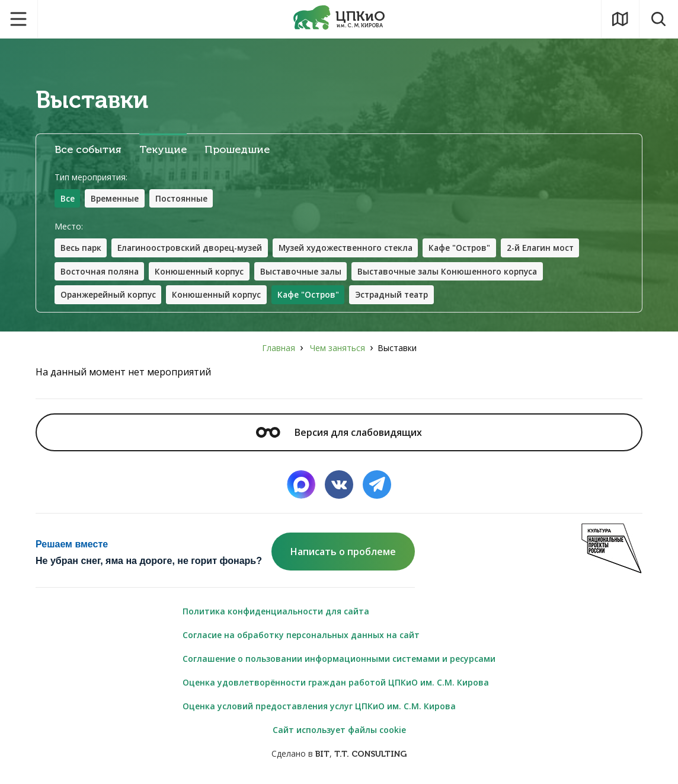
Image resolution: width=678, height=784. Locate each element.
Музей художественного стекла (354, 248)
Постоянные (183, 198)
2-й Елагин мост (554, 248)
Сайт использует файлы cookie (339, 731)
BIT (322, 755)
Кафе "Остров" (471, 248)
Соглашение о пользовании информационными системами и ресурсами (339, 660)
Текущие (163, 150)
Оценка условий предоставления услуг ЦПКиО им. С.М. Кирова (319, 707)
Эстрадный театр (402, 296)
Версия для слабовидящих (339, 434)
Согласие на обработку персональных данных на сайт (301, 636)
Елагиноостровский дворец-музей (194, 248)
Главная (279, 349)
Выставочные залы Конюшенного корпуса (455, 272)
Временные (116, 198)
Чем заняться (338, 349)
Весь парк (81, 248)
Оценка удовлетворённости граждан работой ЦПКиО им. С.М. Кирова (336, 683)
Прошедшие (237, 150)
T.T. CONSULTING (370, 755)
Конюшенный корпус (202, 272)
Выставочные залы (305, 272)
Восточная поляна (100, 272)
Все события (88, 150)
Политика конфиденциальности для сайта (276, 612)
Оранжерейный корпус (110, 296)
